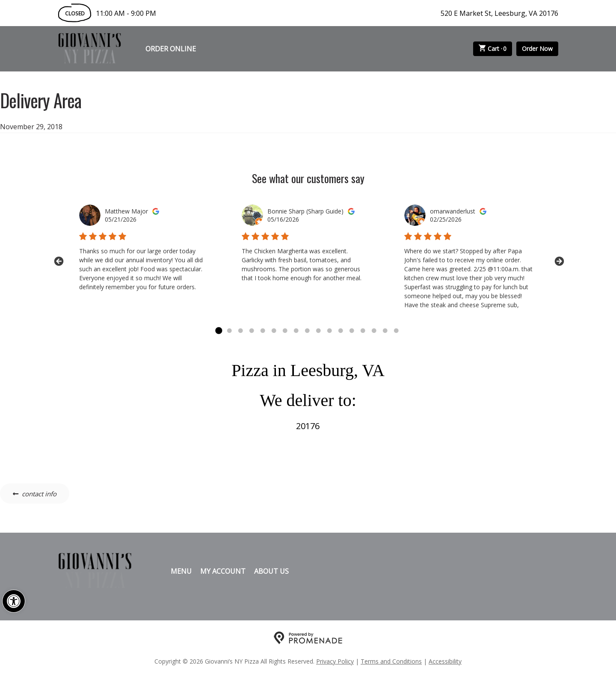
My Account (223, 571)
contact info (39, 494)
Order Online (171, 49)
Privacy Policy (335, 661)
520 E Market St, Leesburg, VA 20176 (499, 13)
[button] (14, 601)
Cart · (493, 49)
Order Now (537, 49)
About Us (271, 571)
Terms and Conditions (391, 661)
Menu (181, 571)
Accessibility (445, 661)
